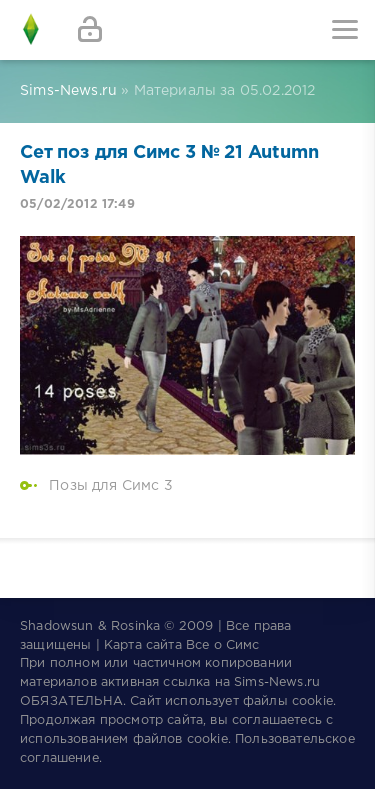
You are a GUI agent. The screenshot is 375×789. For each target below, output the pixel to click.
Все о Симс (223, 645)
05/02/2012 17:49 (77, 204)
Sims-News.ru (277, 682)
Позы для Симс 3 (111, 486)
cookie (312, 701)
